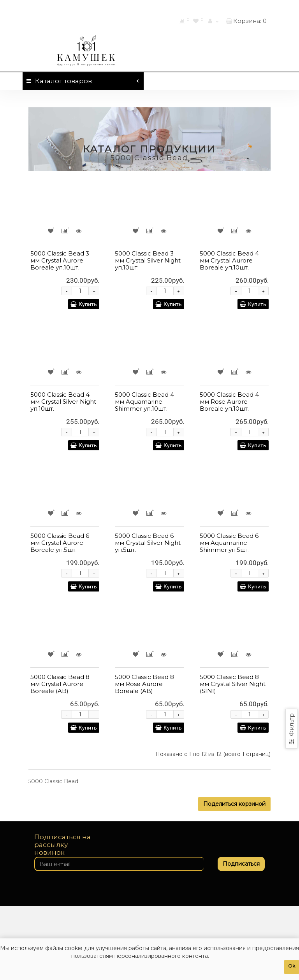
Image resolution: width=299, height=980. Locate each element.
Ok (292, 966)
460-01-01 (245, 7)
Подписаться (241, 864)
